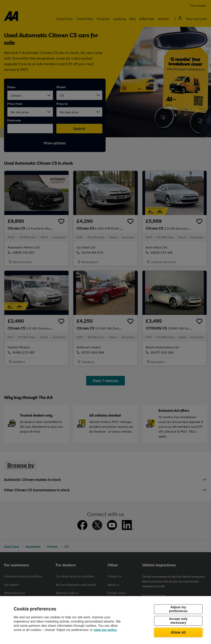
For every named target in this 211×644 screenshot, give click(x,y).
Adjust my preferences (178, 609)
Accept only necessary (178, 621)
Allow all (178, 632)
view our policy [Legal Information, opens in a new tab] (105, 630)
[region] (105, 620)
